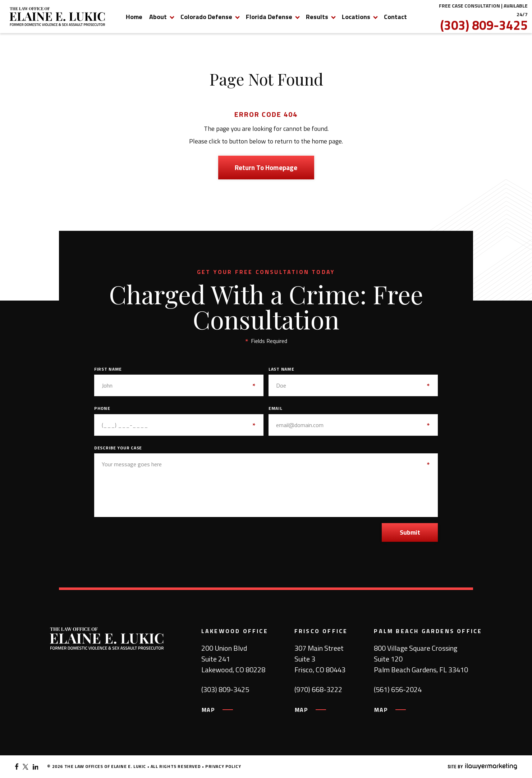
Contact (395, 17)
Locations (356, 17)
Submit (410, 532)
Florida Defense (269, 17)
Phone (102, 408)
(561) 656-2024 (398, 690)
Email (276, 408)
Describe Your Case (118, 448)
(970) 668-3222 (318, 690)
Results (317, 17)
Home (134, 17)
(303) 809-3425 (484, 25)
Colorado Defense (206, 17)
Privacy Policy (223, 766)
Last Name (281, 369)
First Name (108, 369)
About (158, 17)
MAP (208, 710)
